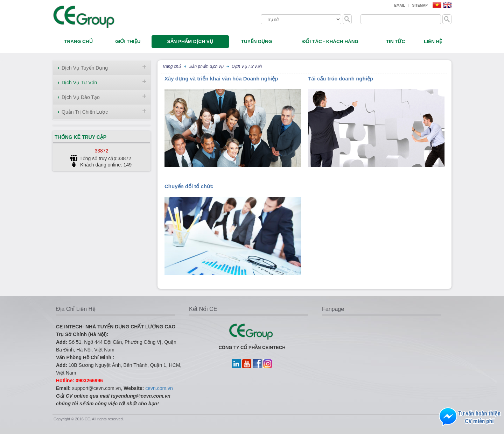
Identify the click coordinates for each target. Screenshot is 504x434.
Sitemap (420, 5)
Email (400, 5)
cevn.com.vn (159, 388)
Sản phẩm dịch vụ (206, 66)
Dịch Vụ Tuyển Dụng (85, 68)
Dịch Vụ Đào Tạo (81, 97)
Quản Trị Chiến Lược (85, 112)
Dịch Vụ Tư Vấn (79, 83)
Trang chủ (171, 66)
